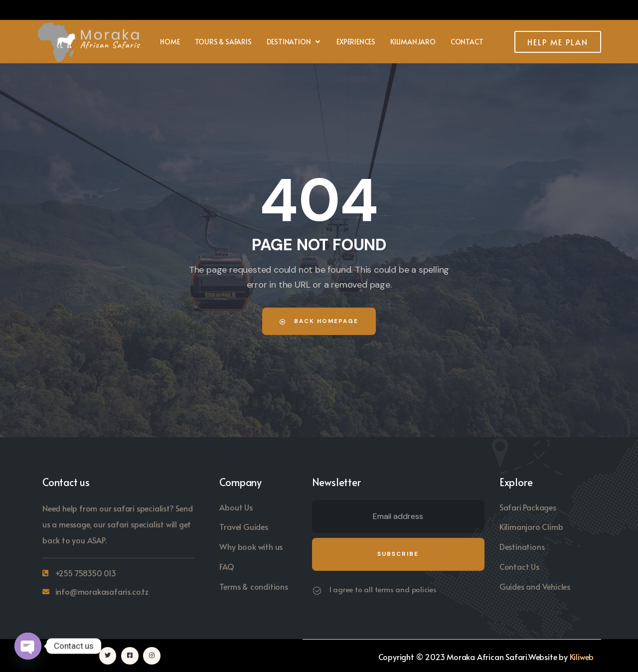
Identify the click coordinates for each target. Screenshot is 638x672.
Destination (294, 42)
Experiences (356, 42)
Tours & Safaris (223, 42)
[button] (294, 42)
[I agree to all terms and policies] (317, 591)
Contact (467, 42)
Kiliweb (582, 656)
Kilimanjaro (413, 42)
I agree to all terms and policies (383, 589)
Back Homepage (319, 321)
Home (170, 42)
